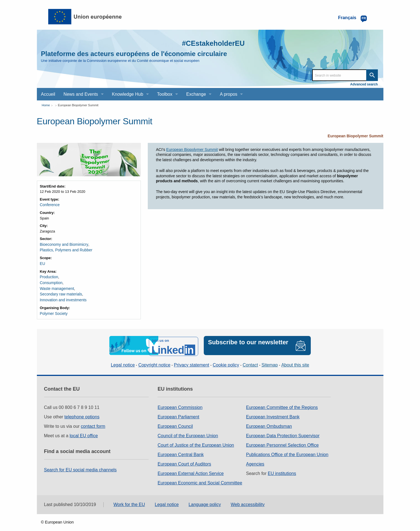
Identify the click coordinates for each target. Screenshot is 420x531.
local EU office (84, 430)
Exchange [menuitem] (196, 94)
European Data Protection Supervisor (283, 430)
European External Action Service (190, 468)
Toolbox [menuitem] (165, 94)
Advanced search (364, 84)
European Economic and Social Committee (200, 478)
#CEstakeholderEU (207, 43)
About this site (295, 360)
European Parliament (178, 412)
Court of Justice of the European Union (196, 440)
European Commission (180, 402)
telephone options (82, 412)
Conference (49, 205)
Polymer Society (53, 310)
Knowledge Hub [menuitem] (128, 94)
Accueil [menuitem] (48, 94)
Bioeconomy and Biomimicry (63, 244)
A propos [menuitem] (229, 94)
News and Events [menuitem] (81, 94)
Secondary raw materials (60, 291)
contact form (93, 421)
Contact (250, 360)
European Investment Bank (273, 412)
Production (49, 275)
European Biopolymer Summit (78, 105)
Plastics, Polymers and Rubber (65, 249)
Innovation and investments (62, 297)
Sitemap (270, 360)
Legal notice (123, 360)
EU (42, 262)
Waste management (56, 286)
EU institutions (282, 468)
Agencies (255, 459)
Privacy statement (191, 360)
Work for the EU (129, 499)
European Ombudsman (269, 421)
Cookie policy (226, 360)
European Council (175, 421)
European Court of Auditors (184, 459)
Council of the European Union (188, 430)
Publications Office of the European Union (287, 449)
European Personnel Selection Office (282, 440)
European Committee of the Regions (282, 402)
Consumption (51, 281)
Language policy (205, 499)
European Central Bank (180, 449)
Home (46, 105)
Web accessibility (248, 499)
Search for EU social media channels (80, 465)
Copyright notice (154, 360)
